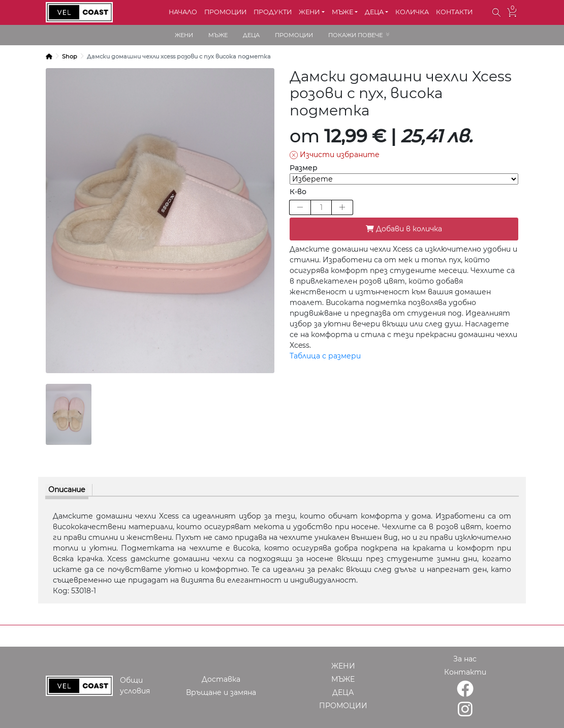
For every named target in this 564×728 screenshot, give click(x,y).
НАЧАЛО (183, 12)
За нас (465, 659)
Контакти (465, 672)
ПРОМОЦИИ (225, 12)
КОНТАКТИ (454, 12)
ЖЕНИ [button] (309, 12)
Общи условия (135, 686)
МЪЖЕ (218, 35)
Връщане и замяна (221, 692)
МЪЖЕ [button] (342, 12)
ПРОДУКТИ (273, 12)
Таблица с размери (325, 356)
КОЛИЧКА (412, 12)
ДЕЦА (251, 35)
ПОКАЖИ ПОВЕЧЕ (355, 35)
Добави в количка (404, 229)
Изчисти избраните (335, 155)
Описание (67, 490)
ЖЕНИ (184, 35)
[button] (497, 12)
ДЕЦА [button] (374, 12)
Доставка (221, 679)
